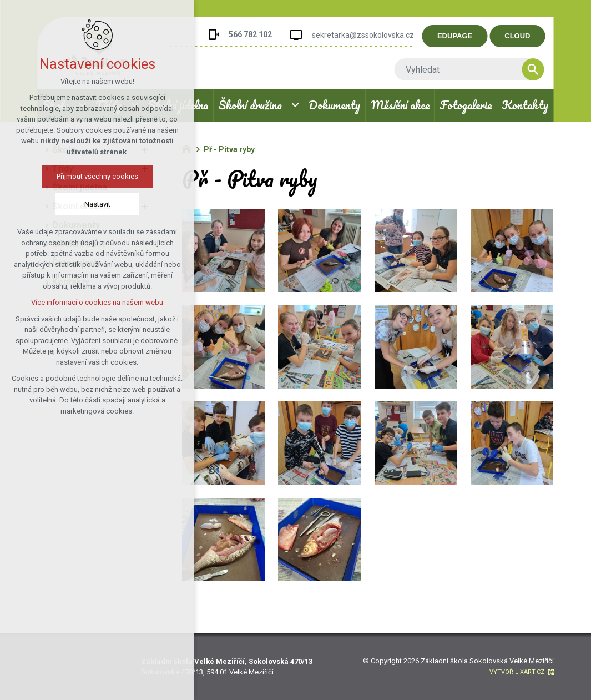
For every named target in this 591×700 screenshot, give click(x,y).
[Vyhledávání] (542, 69)
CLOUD (526, 36)
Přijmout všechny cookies (96, 176)
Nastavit (96, 204)
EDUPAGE (463, 36)
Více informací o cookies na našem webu (97, 302)
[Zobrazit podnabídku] (295, 105)
